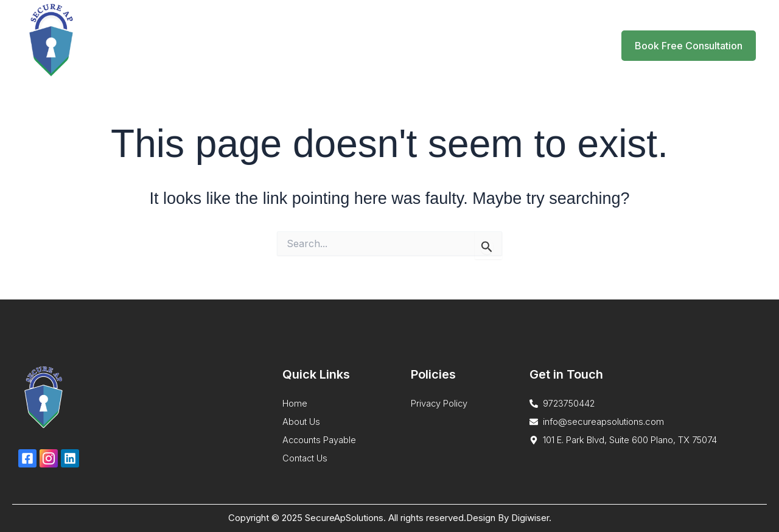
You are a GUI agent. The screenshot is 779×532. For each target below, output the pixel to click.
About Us (447, 45)
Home (319, 45)
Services (379, 46)
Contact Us (552, 45)
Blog (498, 45)
